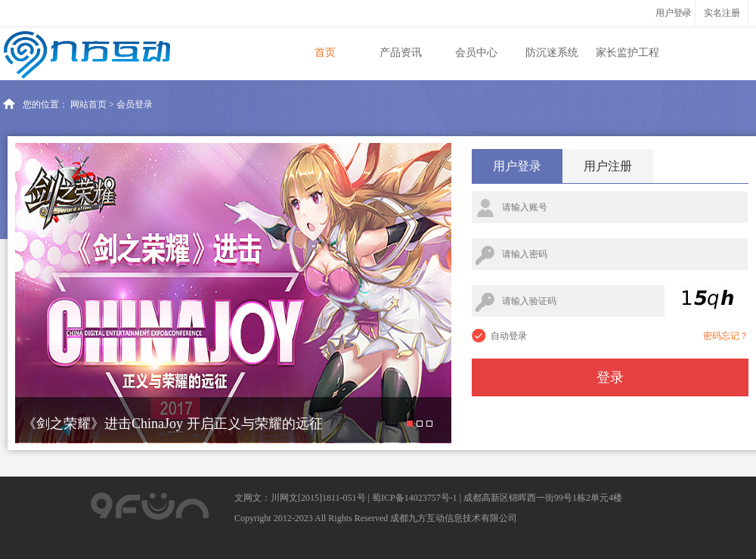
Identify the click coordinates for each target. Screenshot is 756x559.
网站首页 (88, 104)
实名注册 (722, 13)
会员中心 (476, 53)
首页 (325, 53)
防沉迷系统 (552, 53)
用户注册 (608, 166)
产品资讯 (401, 53)
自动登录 (509, 336)
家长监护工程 (627, 53)
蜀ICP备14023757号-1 (415, 498)
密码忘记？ (726, 336)
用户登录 (517, 166)
